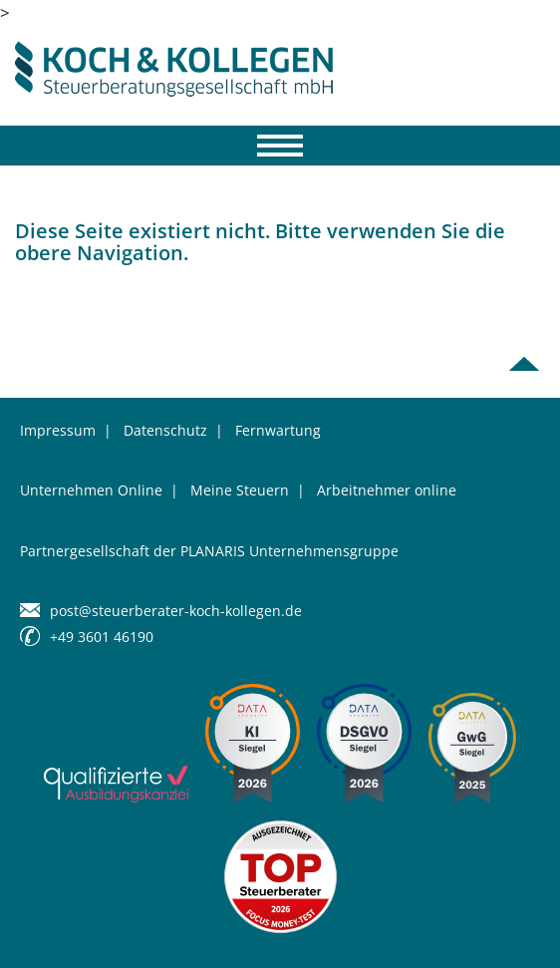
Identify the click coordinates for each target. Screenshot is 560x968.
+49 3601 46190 (102, 637)
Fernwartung (278, 430)
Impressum (58, 430)
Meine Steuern (240, 490)
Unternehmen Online (91, 490)
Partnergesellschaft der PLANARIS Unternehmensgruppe (209, 551)
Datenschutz (165, 430)
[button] (36, 932)
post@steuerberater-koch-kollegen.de (176, 611)
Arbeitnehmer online (387, 490)
